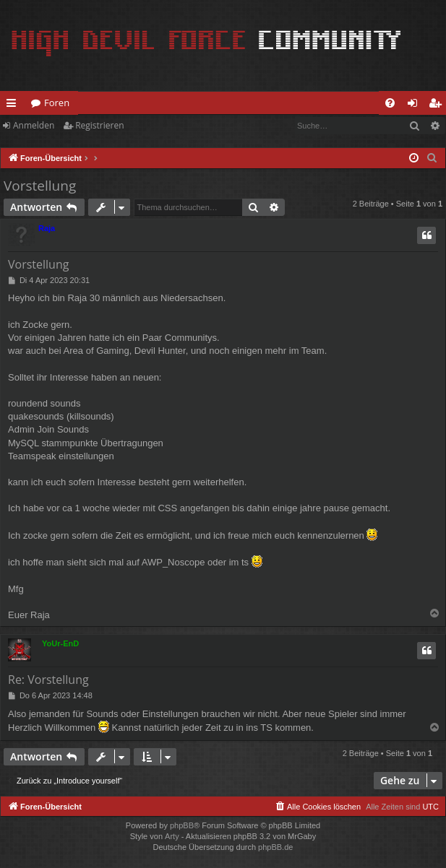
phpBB (182, 825)
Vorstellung (40, 186)
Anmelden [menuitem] (416, 105)
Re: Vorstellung (48, 680)
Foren (57, 103)
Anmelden (34, 125)
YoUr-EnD (60, 643)
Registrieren (99, 125)
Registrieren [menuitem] (438, 105)
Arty (172, 836)
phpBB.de (275, 847)
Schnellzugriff (14, 105)
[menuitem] (390, 103)
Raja (47, 228)
